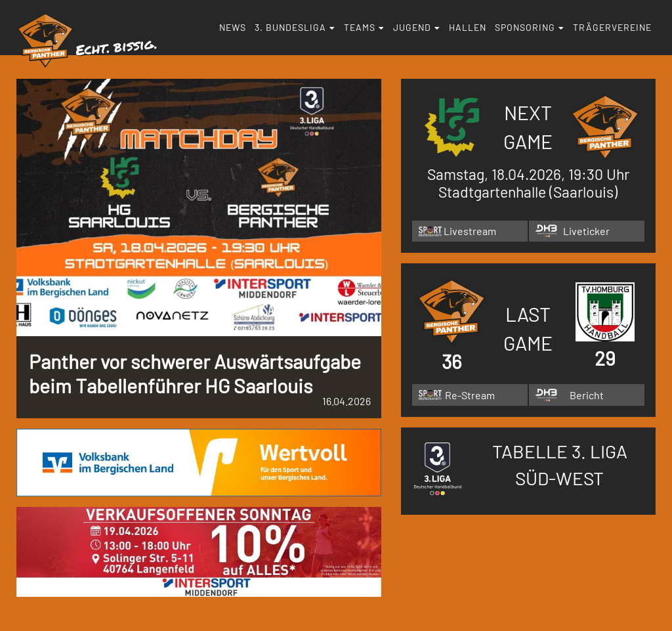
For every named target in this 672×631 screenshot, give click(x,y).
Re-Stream (470, 395)
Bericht (587, 395)
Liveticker (586, 231)
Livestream (470, 231)
